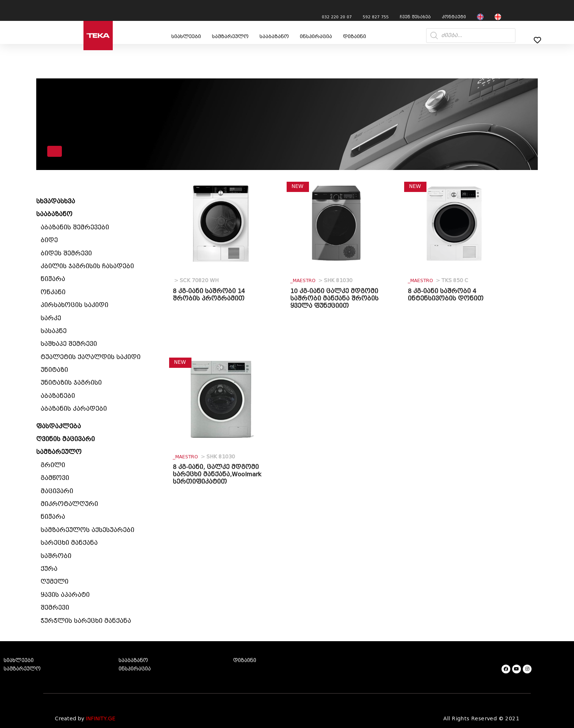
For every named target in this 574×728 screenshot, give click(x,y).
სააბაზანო (274, 36)
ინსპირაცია (316, 36)
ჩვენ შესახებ (415, 17)
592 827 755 (376, 17)
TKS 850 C (438, 280)
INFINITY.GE (100, 719)
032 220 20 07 (337, 17)
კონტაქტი (454, 17)
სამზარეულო (230, 36)
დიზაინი (355, 36)
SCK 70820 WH (196, 280)
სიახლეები (186, 36)
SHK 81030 (321, 280)
